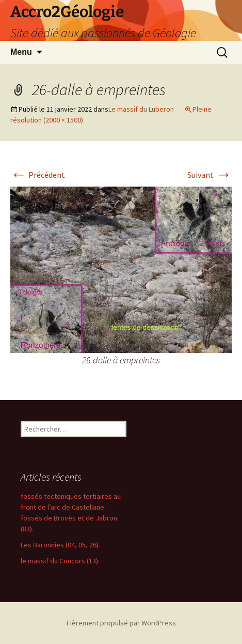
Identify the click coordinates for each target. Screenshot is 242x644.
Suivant (209, 175)
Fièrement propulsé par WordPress (121, 623)
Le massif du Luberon (141, 109)
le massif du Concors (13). (60, 561)
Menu (21, 52)
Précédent (38, 175)
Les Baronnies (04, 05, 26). (60, 545)
